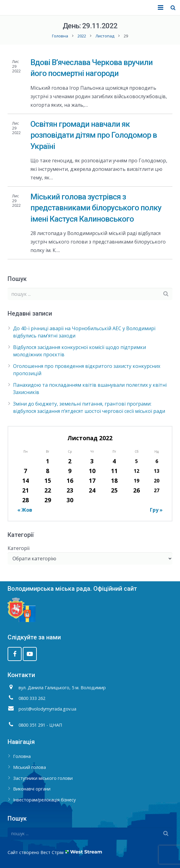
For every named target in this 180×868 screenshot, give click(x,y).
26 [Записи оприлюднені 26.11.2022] (137, 490)
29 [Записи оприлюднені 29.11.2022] (48, 500)
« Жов (25, 510)
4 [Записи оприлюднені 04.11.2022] (114, 461)
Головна (60, 36)
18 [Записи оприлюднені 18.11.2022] (114, 481)
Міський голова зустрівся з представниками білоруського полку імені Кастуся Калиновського (96, 208)
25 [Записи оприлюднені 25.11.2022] (114, 490)
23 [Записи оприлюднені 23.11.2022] (70, 490)
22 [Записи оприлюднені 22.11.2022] (48, 490)
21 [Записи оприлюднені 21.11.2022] (26, 490)
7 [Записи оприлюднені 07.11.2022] (25, 471)
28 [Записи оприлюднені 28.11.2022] (26, 500)
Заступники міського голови (43, 778)
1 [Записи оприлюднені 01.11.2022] (48, 461)
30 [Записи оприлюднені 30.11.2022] (70, 500)
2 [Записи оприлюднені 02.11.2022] (70, 461)
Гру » (156, 510)
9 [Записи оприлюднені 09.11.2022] (70, 471)
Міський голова (29, 767)
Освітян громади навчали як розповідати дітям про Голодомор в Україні (94, 135)
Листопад (105, 36)
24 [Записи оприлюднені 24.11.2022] (92, 490)
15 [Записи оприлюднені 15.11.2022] (48, 481)
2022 (82, 36)
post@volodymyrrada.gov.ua (47, 709)
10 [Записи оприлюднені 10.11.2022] (92, 471)
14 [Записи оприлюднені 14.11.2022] (26, 481)
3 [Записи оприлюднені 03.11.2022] (92, 461)
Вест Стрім (52, 852)
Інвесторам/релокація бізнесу (44, 800)
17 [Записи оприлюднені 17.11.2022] (92, 481)
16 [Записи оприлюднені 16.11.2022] (70, 481)
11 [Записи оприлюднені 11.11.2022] (114, 471)
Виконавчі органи (32, 789)
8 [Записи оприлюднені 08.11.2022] (48, 471)
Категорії (19, 548)
